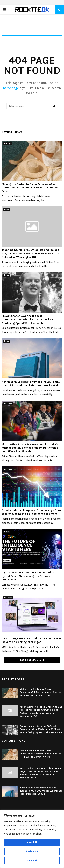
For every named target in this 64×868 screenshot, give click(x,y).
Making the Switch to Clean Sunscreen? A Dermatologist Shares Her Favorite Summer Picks (30, 188)
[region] (32, 839)
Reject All (32, 861)
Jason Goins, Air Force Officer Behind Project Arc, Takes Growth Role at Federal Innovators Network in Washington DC (30, 253)
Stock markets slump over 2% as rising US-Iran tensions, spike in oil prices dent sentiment (32, 512)
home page (11, 88)
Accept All (32, 842)
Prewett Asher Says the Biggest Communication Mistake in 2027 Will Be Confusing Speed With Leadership (27, 319)
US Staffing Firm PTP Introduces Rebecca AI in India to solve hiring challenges (31, 640)
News (6, 209)
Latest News (12, 132)
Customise (32, 851)
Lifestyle (8, 144)
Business (8, 404)
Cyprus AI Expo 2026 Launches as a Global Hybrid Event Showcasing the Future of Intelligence (29, 576)
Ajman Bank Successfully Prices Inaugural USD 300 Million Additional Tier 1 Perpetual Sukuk (31, 384)
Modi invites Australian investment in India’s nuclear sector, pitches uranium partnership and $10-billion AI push (30, 448)
